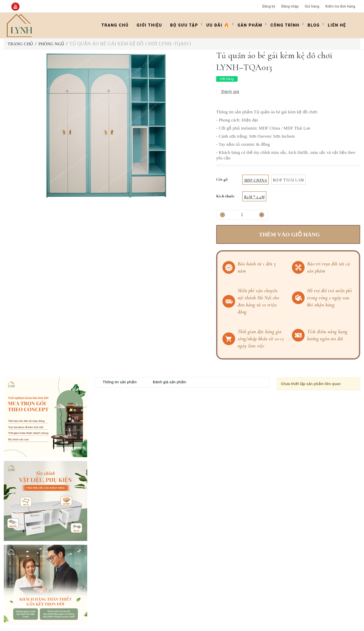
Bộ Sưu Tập (184, 25)
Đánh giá (230, 92)
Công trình (285, 25)
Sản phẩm (250, 25)
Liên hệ (337, 25)
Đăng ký (269, 6)
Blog (314, 25)
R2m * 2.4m (254, 197)
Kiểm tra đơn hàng (340, 6)
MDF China (255, 180)
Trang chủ (115, 25)
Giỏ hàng (312, 6)
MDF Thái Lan (288, 180)
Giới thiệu (150, 25)
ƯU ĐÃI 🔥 (218, 25)
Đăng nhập (290, 6)
